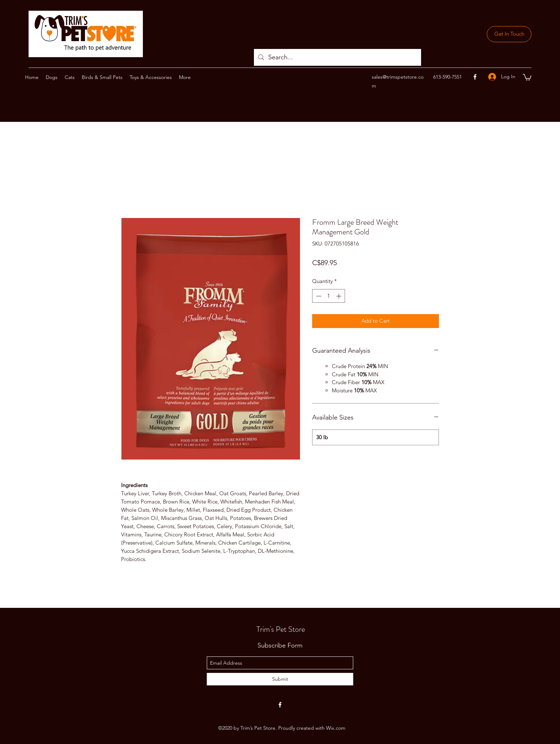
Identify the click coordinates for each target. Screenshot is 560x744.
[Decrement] (318, 296)
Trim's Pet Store (281, 629)
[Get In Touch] (509, 34)
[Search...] (337, 58)
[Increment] (339, 296)
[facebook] (475, 77)
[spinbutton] (329, 296)
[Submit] (280, 679)
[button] (527, 77)
